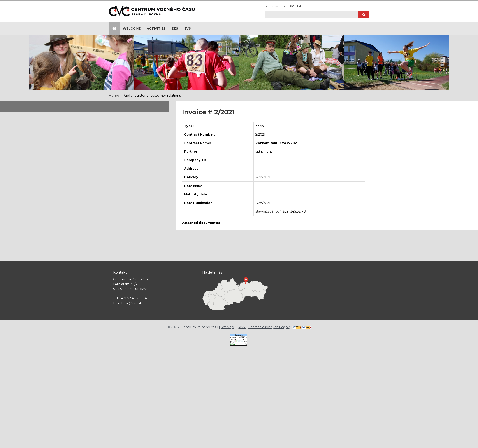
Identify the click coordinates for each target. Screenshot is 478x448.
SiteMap (272, 6)
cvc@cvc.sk (133, 303)
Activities (156, 28)
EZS (175, 28)
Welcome (132, 28)
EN (299, 6)
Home (114, 96)
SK (292, 6)
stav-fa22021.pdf (268, 211)
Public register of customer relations (152, 96)
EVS (188, 28)
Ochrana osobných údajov (269, 327)
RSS (284, 6)
